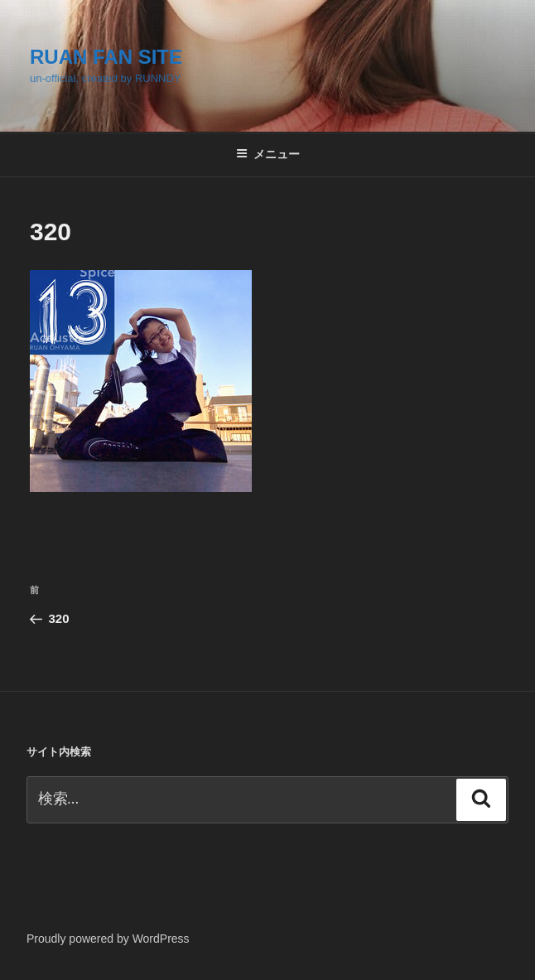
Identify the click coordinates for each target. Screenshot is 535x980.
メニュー (268, 154)
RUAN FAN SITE (106, 57)
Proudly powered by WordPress (108, 939)
